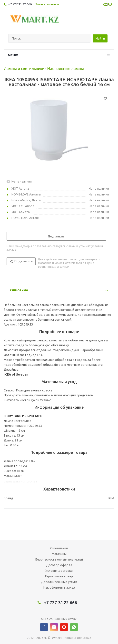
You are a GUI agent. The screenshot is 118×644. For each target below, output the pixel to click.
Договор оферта (59, 565)
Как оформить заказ (59, 587)
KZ (105, 4)
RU (110, 4)
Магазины (59, 554)
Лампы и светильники (24, 69)
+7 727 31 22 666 (20, 4)
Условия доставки (59, 571)
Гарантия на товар (59, 576)
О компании (59, 548)
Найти (100, 38)
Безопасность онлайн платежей (59, 559)
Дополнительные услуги (59, 582)
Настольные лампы (66, 69)
